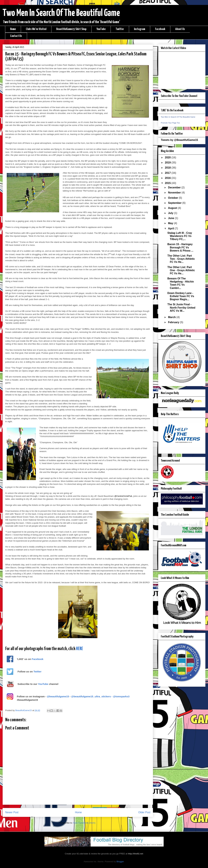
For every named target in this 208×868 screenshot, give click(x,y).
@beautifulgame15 (58, 696)
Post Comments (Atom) (84, 823)
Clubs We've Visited (36, 29)
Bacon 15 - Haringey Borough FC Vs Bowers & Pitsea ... (180, 247)
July (171, 213)
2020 (168, 157)
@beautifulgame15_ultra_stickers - (92, 696)
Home (13, 29)
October (173, 198)
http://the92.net (136, 854)
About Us (180, 29)
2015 (168, 183)
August (173, 208)
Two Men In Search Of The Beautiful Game (61, 13)
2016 (168, 178)
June (171, 218)
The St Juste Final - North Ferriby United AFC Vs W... (181, 308)
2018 (168, 168)
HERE (80, 649)
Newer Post (12, 812)
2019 (168, 163)
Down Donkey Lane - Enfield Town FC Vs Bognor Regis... (181, 296)
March (172, 317)
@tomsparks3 (121, 696)
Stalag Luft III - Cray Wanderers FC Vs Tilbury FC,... (180, 236)
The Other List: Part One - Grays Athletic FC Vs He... (181, 270)
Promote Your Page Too (170, 123)
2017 (168, 173)
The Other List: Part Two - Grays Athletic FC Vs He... (181, 259)
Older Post (144, 812)
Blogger (120, 862)
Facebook (160, 29)
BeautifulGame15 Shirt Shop (71, 29)
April (171, 228)
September (175, 203)
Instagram (140, 29)
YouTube (101, 29)
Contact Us (16, 36)
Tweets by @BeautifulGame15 (179, 140)
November (175, 193)
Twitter (120, 29)
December (175, 187)
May (171, 223)
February (174, 322)
